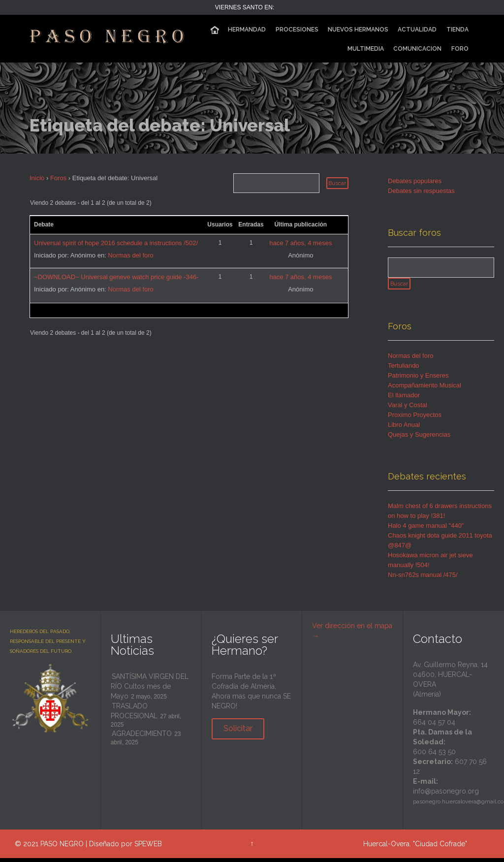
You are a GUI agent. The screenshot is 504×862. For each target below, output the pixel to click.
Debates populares (415, 181)
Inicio (37, 178)
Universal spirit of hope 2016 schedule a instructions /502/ (116, 243)
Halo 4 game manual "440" (426, 530)
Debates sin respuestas (421, 191)
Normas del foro (130, 255)
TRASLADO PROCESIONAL (134, 715)
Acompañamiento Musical (425, 390)
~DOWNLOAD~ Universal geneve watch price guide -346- (116, 277)
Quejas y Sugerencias (419, 439)
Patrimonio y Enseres (418, 380)
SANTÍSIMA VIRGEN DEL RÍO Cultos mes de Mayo (150, 691)
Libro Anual (404, 429)
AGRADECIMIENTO (142, 738)
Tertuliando (404, 370)
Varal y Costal (408, 409)
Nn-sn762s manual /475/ (423, 579)
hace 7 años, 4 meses (300, 243)
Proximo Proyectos (415, 419)
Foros (58, 178)
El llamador (404, 399)
